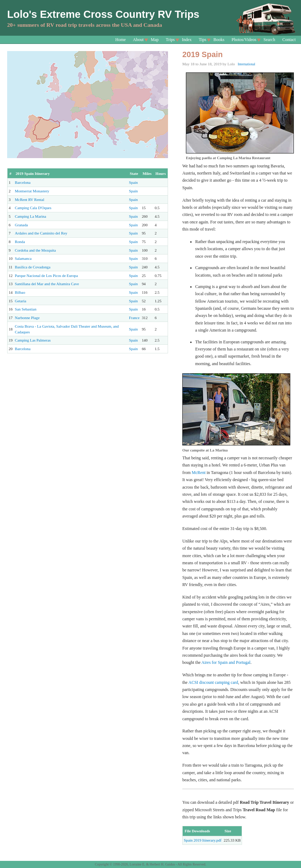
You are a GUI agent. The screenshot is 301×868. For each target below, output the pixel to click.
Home (121, 40)
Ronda (20, 242)
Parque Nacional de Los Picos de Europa (46, 276)
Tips (203, 40)
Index (187, 40)
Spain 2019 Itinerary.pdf (203, 840)
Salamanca (23, 258)
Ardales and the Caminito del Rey (41, 233)
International (246, 64)
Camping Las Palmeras (33, 340)
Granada (22, 225)
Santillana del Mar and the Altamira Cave (47, 284)
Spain (134, 182)
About (138, 40)
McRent (199, 473)
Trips (170, 40)
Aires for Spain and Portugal (226, 662)
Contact (289, 40)
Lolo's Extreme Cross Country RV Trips (103, 14)
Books (219, 40)
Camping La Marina (31, 216)
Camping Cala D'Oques (33, 208)
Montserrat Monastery (32, 191)
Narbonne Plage (27, 318)
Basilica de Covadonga (33, 267)
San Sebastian (26, 309)
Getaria (21, 301)
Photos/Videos (244, 40)
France (134, 318)
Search (269, 40)
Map (155, 40)
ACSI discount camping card (213, 682)
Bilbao (20, 292)
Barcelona (23, 182)
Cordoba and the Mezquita (36, 250)
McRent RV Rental (30, 200)
